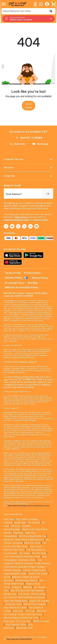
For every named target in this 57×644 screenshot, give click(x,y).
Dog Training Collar (15, 624)
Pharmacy (18, 533)
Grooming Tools (13, 604)
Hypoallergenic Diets (15, 574)
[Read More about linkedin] (30, 226)
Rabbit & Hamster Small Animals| (32, 563)
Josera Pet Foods (38, 574)
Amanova (9, 580)
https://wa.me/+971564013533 (19, 639)
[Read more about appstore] (14, 255)
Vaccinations (37, 590)
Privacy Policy (41, 220)
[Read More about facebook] (6, 226)
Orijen (7, 577)
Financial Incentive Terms (17, 220)
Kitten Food (17, 584)
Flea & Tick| (28, 529)
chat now (17, 144)
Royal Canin (20, 522)
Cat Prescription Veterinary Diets (22, 556)
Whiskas (28, 587)
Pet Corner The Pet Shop (32, 594)
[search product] (51, 11)
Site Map (33, 283)
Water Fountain (41, 621)
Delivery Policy (17, 278)
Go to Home (29, 106)
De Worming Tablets (27, 580)
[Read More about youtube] (12, 226)
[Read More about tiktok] (36, 226)
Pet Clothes (34, 522)
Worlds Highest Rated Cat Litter (21, 618)
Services (28, 168)
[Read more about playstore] (34, 255)
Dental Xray (10, 594)
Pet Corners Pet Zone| (16, 597)
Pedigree (16, 587)
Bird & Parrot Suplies (35, 604)
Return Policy (40, 278)
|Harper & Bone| (31, 577)
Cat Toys (30, 611)
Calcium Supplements (35, 570)
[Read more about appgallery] (14, 262)
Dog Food (9, 519)
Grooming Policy (15, 283)
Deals (38, 529)
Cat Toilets (24, 553)
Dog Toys (18, 611)
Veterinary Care (25, 628)
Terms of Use (21, 217)
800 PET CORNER (29, 138)
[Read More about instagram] (18, 226)
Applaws (16, 577)
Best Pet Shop (33, 543)
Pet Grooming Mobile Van (32, 536)
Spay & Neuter (37, 597)
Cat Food (16, 526)
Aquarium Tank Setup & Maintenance (24, 540)
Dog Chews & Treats (15, 608)
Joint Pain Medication (16, 601)
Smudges (15, 529)
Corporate (28, 176)
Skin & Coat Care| (20, 590)
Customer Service (28, 159)
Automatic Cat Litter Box (17, 621)
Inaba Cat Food (34, 614)
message (41, 144)
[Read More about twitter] (24, 226)
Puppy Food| (33, 584)
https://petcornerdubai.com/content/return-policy (29, 506)
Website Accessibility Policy (22, 287)
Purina (7, 587)
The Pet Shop (39, 553)
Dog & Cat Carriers (39, 601)
